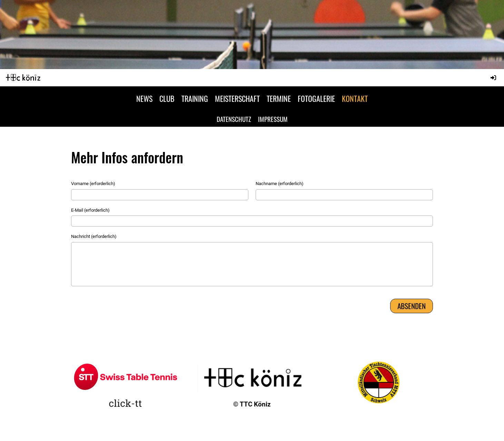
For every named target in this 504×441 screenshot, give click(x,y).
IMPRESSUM (273, 119)
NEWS (144, 98)
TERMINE (279, 98)
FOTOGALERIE (316, 98)
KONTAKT (355, 98)
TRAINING (195, 98)
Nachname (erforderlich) (280, 184)
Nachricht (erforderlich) (94, 236)
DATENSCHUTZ (234, 119)
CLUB (167, 98)
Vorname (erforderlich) (93, 184)
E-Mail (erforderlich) (90, 210)
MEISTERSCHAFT (237, 98)
